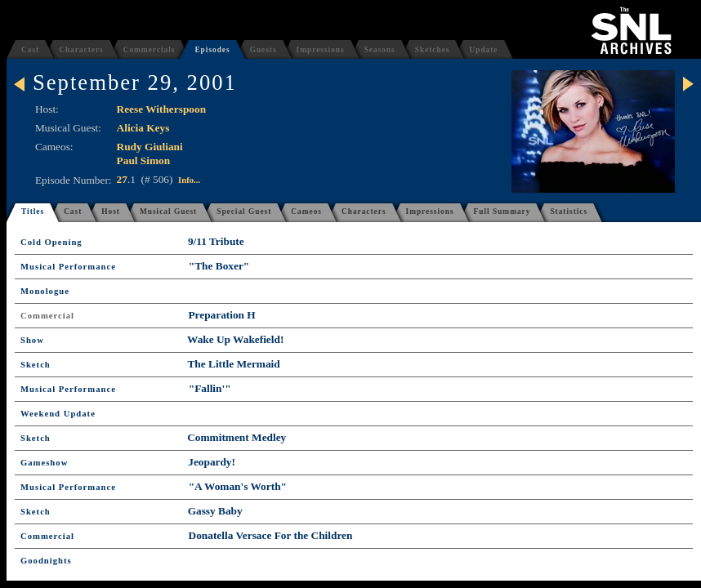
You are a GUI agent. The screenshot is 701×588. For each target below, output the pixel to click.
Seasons (380, 50)
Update (483, 50)
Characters (81, 50)
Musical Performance (68, 267)
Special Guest (244, 212)
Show (32, 340)
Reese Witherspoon (161, 109)
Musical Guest (168, 212)
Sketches (433, 50)
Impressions (321, 50)
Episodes (212, 50)
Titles (33, 212)
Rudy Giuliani (150, 147)
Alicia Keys (143, 128)
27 (122, 179)
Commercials (150, 50)
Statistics (569, 212)
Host (111, 212)
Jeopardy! (212, 462)
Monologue (45, 291)
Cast (30, 50)
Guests (263, 50)
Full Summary (502, 212)
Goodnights (46, 561)
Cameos (306, 212)
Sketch (36, 365)
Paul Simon (144, 160)
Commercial (47, 316)
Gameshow (44, 463)
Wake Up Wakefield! (235, 339)
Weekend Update (58, 414)
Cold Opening (51, 242)
